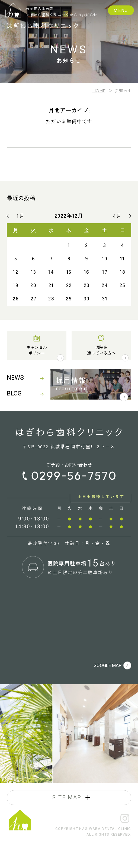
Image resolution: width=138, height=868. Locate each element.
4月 (117, 216)
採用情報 (71, 380)
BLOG (25, 393)
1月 (21, 216)
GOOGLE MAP (112, 665)
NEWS (25, 378)
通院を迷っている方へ (101, 350)
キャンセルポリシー (37, 350)
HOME (99, 90)
